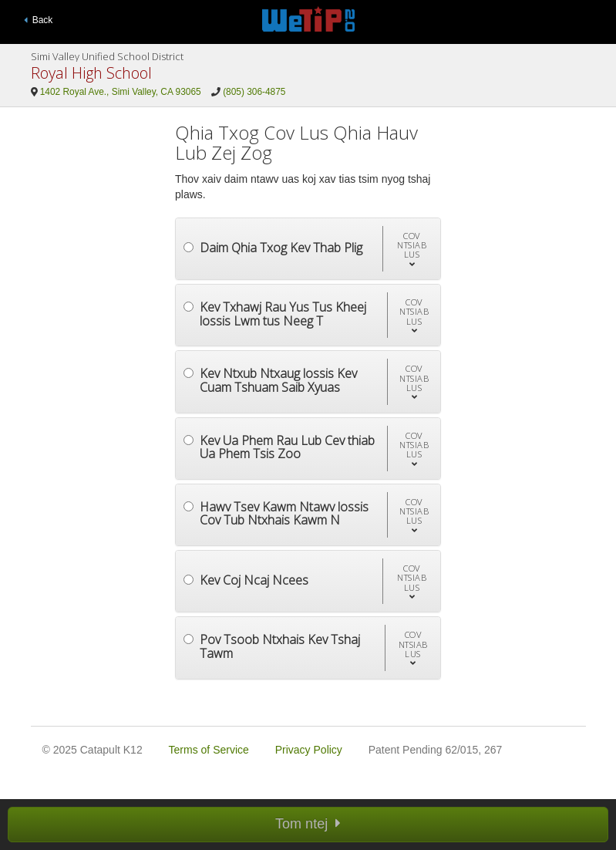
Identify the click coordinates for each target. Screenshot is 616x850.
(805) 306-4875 (254, 92)
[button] (411, 249)
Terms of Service (209, 750)
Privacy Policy (309, 750)
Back (39, 20)
